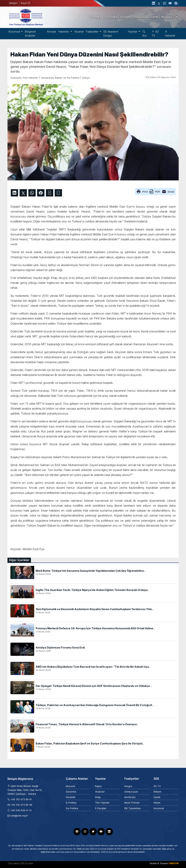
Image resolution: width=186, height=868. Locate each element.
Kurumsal (159, 808)
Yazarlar (79, 32)
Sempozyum (131, 792)
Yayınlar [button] (133, 32)
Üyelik (157, 797)
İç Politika (71, 803)
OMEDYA (174, 863)
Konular (52, 32)
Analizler (100, 792)
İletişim (13, 3)
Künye (157, 803)
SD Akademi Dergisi (111, 34)
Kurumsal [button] (15, 32)
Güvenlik (71, 797)
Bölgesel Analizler (30, 34)
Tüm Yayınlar (102, 803)
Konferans (130, 797)
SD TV (155, 34)
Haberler (170, 34)
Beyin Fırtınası (132, 803)
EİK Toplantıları (133, 808)
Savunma (71, 792)
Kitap (98, 797)
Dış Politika (72, 808)
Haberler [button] (64, 32)
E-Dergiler (101, 808)
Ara (144, 34)
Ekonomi (71, 786)
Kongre (128, 786)
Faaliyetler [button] (93, 32)
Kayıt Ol (25, 3)
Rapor (98, 786)
